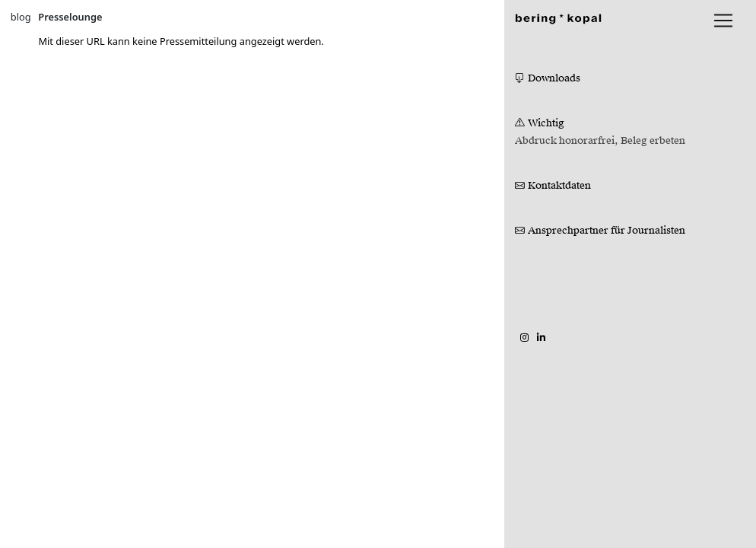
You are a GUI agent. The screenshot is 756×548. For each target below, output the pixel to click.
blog (21, 17)
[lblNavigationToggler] (723, 21)
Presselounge (70, 17)
